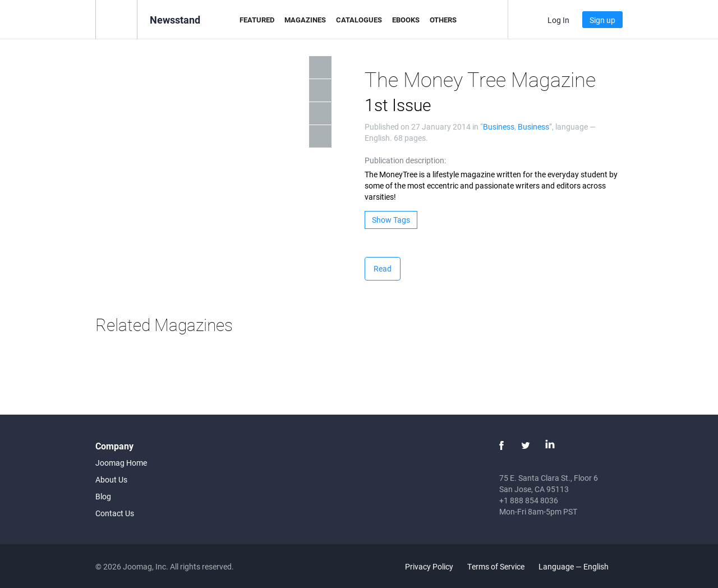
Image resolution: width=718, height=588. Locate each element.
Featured (257, 20)
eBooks (406, 20)
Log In (558, 20)
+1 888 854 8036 (529, 500)
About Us (111, 479)
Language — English (580, 566)
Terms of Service (496, 566)
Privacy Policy (429, 566)
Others (443, 20)
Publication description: (405, 160)
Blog (103, 496)
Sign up (602, 20)
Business (499, 127)
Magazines (305, 20)
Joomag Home (121, 463)
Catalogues (359, 20)
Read (383, 268)
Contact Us (115, 513)
